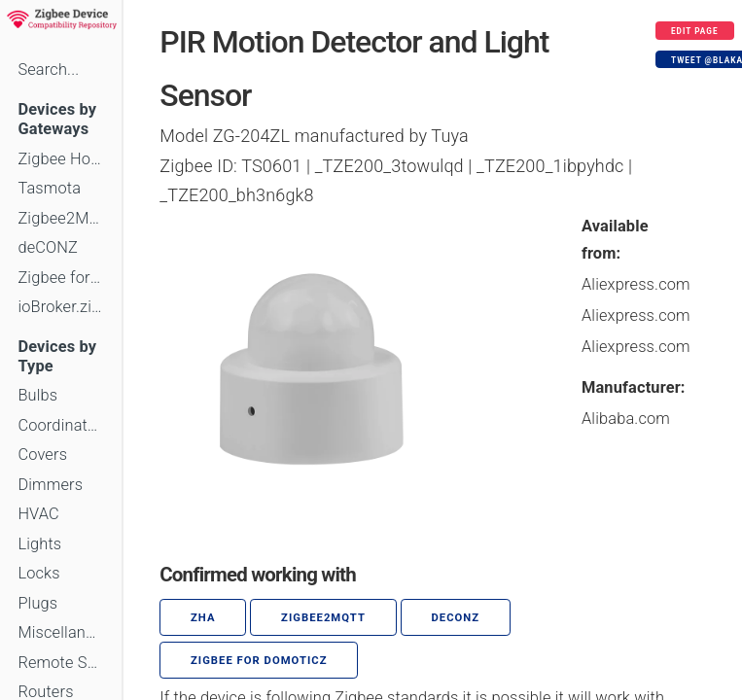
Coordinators (61, 425)
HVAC (38, 514)
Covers (42, 455)
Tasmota (49, 188)
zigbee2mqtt (323, 618)
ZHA (203, 618)
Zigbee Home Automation (61, 159)
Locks (38, 573)
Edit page (695, 31)
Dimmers (50, 485)
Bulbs (37, 395)
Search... (48, 70)
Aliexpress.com (636, 284)
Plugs (37, 603)
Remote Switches (61, 663)
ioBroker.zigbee (61, 307)
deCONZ (48, 247)
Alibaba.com (626, 419)
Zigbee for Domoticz (61, 278)
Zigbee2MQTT (61, 218)
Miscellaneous (61, 632)
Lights (39, 544)
